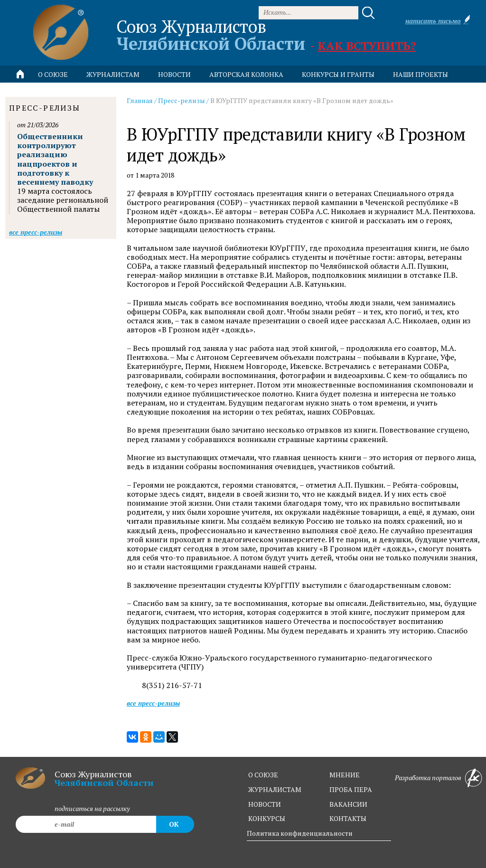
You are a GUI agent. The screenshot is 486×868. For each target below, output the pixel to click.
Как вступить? (367, 46)
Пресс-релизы (182, 100)
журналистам (275, 789)
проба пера (351, 789)
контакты (348, 818)
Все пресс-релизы (153, 703)
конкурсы (267, 818)
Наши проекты (421, 74)
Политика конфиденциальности (300, 833)
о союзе (263, 775)
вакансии (348, 804)
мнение (345, 775)
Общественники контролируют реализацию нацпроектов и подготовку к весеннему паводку (55, 159)
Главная (140, 100)
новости (174, 74)
